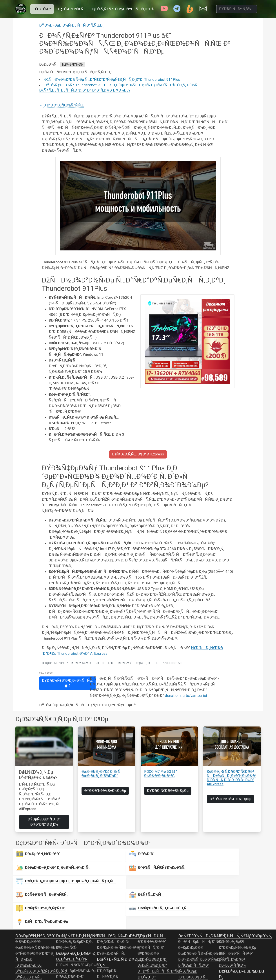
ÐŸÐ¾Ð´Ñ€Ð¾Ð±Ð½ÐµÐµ (105, 791)
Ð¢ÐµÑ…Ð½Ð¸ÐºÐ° (152, 915)
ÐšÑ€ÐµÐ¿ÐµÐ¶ (231, 892)
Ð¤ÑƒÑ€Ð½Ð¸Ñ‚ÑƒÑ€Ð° (79, 886)
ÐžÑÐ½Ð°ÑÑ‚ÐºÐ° (236, 903)
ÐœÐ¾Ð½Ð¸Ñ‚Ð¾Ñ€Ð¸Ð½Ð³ (37, 897)
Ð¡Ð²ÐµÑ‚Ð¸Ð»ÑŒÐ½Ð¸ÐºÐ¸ (118, 897)
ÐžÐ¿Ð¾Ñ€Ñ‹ (67, 897)
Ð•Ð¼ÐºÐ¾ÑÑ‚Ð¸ (152, 957)
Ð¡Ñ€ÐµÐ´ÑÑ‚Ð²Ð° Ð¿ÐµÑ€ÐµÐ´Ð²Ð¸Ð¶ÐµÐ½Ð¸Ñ (194, 921)
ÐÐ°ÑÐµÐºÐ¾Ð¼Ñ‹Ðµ (76, 921)
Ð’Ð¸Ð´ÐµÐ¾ (107, 921)
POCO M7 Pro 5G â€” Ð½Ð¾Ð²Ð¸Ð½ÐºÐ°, (161, 774)
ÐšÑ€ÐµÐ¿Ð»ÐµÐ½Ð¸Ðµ (75, 892)
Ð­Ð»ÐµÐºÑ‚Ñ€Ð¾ (232, 915)
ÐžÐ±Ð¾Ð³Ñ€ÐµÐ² (152, 962)
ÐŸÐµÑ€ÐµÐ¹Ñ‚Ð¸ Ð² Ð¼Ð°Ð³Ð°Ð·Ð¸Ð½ (44, 822)
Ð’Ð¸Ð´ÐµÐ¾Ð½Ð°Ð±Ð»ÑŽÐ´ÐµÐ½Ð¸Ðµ (114, 939)
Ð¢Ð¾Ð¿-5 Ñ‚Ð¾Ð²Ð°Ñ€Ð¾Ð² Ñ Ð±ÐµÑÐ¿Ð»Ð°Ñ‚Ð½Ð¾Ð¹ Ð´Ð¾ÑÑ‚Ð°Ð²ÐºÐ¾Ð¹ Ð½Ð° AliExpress (232, 778)
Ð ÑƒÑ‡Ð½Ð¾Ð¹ (232, 909)
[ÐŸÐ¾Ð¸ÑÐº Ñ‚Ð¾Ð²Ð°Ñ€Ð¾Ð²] (237, 9)
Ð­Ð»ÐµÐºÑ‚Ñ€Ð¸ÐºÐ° (34, 859)
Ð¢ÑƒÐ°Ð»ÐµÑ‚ (149, 968)
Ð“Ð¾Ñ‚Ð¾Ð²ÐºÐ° (70, 927)
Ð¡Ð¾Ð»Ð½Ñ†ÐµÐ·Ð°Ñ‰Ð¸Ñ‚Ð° (203, 909)
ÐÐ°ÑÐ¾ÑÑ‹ (151, 951)
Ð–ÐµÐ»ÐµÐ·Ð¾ (191, 897)
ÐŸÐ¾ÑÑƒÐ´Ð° (151, 897)
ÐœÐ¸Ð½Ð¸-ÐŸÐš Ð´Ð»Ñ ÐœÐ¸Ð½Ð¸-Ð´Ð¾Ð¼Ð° (102, 774)
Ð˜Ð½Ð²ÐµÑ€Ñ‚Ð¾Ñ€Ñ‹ (34, 951)
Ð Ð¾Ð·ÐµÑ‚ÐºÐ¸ (28, 892)
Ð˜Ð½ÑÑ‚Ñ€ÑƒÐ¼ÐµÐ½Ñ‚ (78, 915)
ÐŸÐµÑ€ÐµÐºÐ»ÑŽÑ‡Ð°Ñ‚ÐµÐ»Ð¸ (42, 921)
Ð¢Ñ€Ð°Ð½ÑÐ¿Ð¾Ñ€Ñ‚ (202, 886)
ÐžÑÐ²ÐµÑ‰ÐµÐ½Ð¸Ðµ (76, 933)
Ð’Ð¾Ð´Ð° (84, 855)
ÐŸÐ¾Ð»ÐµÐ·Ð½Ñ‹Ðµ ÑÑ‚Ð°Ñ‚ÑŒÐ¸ (71, 25)
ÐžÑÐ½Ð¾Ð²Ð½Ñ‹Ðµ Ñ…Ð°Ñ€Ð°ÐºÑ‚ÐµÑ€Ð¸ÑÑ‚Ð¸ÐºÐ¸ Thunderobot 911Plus (112, 79)
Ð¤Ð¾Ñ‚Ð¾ (106, 950)
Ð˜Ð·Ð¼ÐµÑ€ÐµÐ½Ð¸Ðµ (237, 897)
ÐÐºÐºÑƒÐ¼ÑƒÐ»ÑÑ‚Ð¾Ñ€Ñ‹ (41, 969)
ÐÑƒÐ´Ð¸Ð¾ (108, 927)
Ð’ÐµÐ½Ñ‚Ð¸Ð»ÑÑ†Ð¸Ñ (239, 938)
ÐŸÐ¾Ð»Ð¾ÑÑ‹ (111, 903)
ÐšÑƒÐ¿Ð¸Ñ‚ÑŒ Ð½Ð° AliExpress (138, 454)
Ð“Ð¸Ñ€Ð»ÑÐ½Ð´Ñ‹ (113, 892)
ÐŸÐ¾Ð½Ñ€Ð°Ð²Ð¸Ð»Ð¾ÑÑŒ (67, 683)
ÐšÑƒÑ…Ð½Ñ (89, 870)
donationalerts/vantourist (186, 696)
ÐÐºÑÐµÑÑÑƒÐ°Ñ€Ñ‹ (160, 921)
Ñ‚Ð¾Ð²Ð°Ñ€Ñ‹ (73, 65)
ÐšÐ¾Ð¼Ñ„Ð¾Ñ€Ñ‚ (71, 939)
